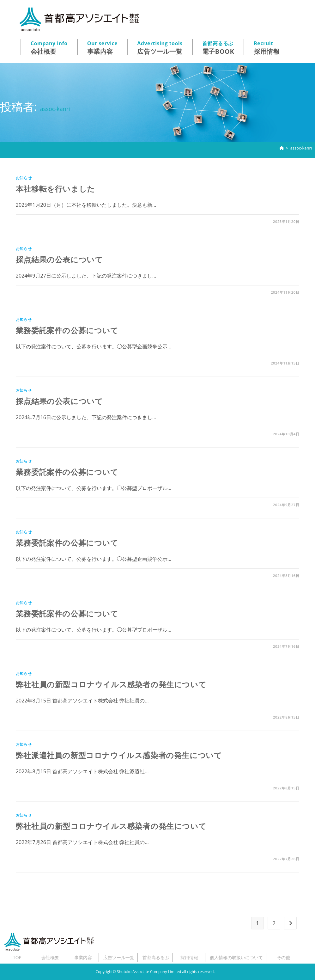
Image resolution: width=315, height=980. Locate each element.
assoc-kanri (301, 148)
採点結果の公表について (59, 259)
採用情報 (267, 48)
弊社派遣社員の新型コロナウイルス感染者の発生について (119, 755)
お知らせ (24, 178)
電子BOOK (218, 48)
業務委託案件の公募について (67, 330)
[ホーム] (282, 148)
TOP (17, 957)
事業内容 (103, 48)
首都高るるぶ (156, 957)
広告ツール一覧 (160, 48)
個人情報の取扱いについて (236, 957)
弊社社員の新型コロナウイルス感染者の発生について (111, 684)
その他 (283, 957)
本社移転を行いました (55, 189)
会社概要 (49, 48)
